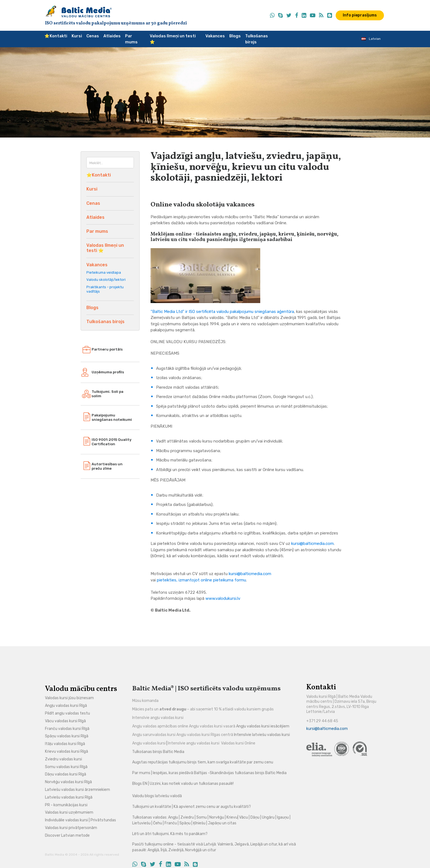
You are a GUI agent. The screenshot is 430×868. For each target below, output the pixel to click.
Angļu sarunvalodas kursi (154, 735)
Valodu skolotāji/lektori (106, 280)
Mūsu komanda (145, 701)
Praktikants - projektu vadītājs (105, 289)
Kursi (77, 36)
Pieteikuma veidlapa (104, 272)
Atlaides (112, 36)
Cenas (93, 36)
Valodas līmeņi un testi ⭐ (173, 39)
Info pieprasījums (360, 15)
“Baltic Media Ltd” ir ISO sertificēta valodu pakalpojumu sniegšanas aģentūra (222, 312)
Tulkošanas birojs (257, 39)
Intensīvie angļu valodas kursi (158, 718)
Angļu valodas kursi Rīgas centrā (205, 735)
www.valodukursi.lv (223, 598)
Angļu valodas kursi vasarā (212, 726)
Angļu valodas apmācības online (160, 726)
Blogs (235, 36)
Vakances (215, 36)
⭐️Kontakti (56, 36)
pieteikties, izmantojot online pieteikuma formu (201, 580)
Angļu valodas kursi (149, 743)
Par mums (131, 39)
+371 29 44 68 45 (322, 721)
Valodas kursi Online (238, 743)
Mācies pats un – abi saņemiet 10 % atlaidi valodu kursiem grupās (203, 709)
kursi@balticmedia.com (312, 544)
